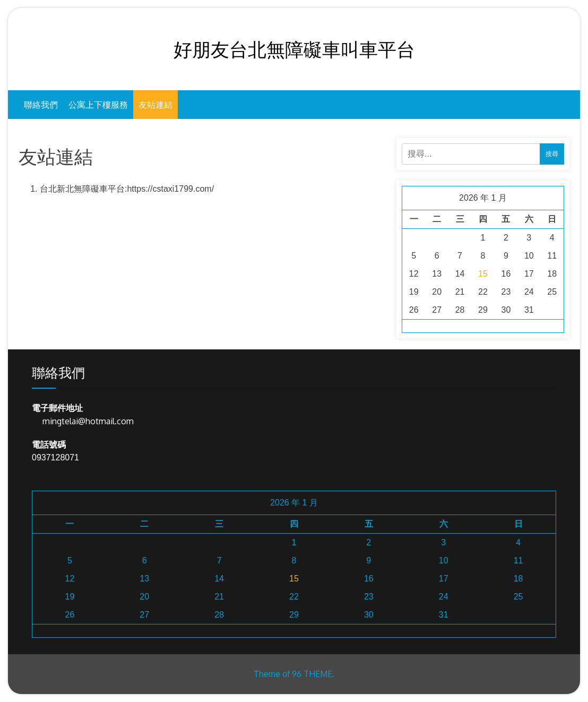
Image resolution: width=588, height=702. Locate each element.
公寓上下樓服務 (98, 105)
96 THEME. (313, 674)
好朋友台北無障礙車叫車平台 (294, 49)
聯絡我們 (41, 105)
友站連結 (155, 105)
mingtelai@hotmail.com (88, 421)
